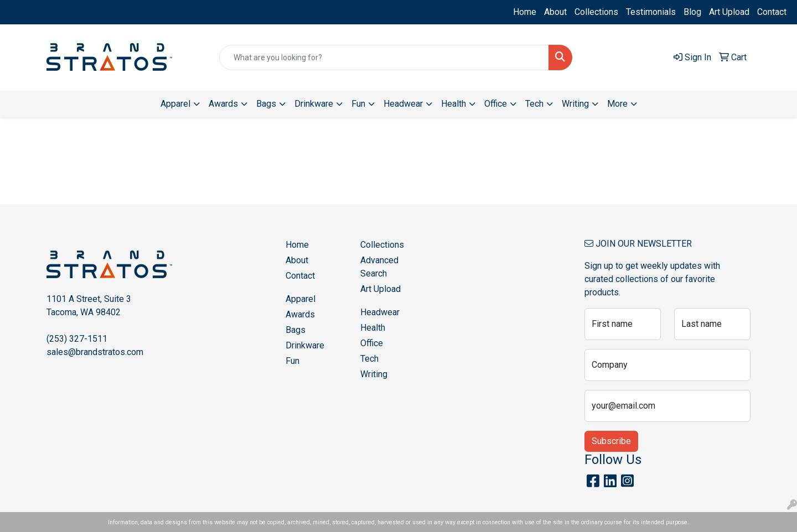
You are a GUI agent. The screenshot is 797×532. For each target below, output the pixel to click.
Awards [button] (223, 104)
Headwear (380, 312)
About (555, 12)
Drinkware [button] (314, 104)
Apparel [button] (175, 104)
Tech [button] (534, 104)
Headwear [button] (403, 104)
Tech (369, 359)
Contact (772, 12)
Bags (296, 330)
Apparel (301, 299)
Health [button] (454, 104)
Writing (374, 374)
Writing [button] (575, 104)
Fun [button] (358, 104)
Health (373, 328)
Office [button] (496, 104)
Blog (692, 12)
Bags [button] (266, 104)
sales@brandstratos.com (95, 352)
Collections (596, 12)
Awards (300, 314)
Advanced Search (379, 267)
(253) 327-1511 (77, 339)
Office (372, 343)
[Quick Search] (384, 58)
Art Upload (729, 12)
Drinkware (305, 345)
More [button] (617, 104)
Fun (293, 361)
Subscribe (611, 441)
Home (525, 12)
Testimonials (651, 12)
